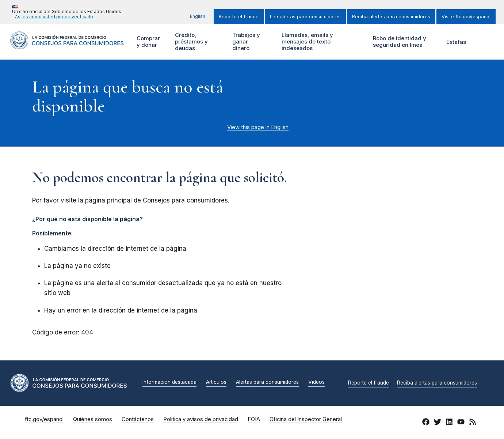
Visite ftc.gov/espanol (466, 17)
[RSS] (473, 423)
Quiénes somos (93, 419)
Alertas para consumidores (267, 382)
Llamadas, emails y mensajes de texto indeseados (306, 42)
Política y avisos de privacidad (201, 419)
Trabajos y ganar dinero (246, 42)
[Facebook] (426, 423)
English (198, 16)
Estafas (456, 42)
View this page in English (258, 127)
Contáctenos (138, 419)
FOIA (254, 419)
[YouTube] (461, 423)
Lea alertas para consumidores (305, 17)
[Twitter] (438, 423)
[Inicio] (67, 45)
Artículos (216, 382)
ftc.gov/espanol (44, 419)
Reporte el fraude (239, 17)
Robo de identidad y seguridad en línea (402, 42)
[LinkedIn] (449, 423)
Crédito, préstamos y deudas (190, 42)
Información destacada (169, 382)
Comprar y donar (151, 42)
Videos (316, 382)
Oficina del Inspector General (306, 419)
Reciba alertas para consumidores (391, 17)
